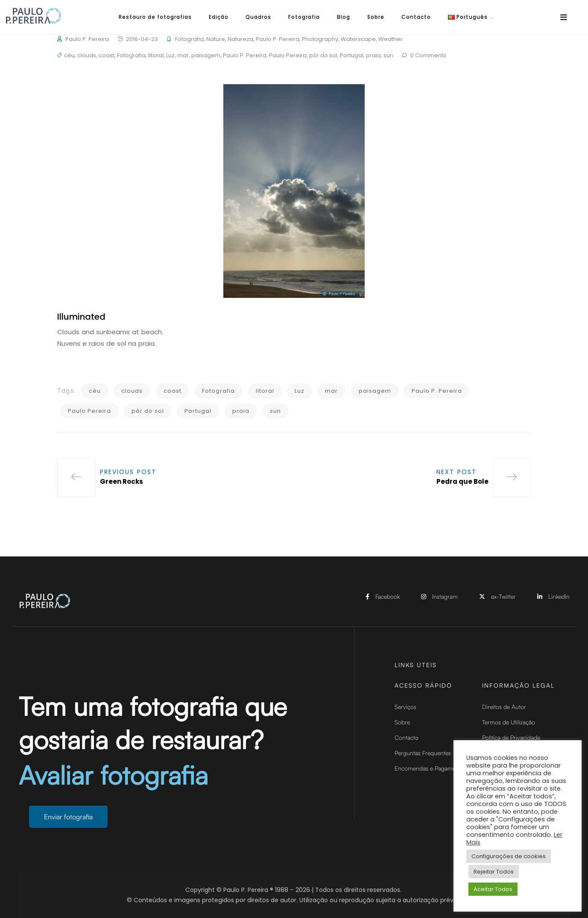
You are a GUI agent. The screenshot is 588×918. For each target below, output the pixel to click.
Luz (170, 55)
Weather (391, 39)
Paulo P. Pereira (87, 39)
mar (183, 55)
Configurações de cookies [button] (509, 856)
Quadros (258, 17)
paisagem (206, 55)
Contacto (416, 17)
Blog (344, 17)
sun (388, 55)
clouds (87, 55)
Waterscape (358, 39)
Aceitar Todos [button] (493, 889)
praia (373, 55)
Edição (219, 17)
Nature (216, 39)
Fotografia (304, 17)
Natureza (240, 39)
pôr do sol (323, 55)
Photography (320, 39)
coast (107, 55)
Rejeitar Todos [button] (494, 872)
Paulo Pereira (288, 55)
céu (69, 55)
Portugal (352, 55)
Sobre (376, 17)
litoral (156, 55)
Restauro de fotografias (155, 17)
